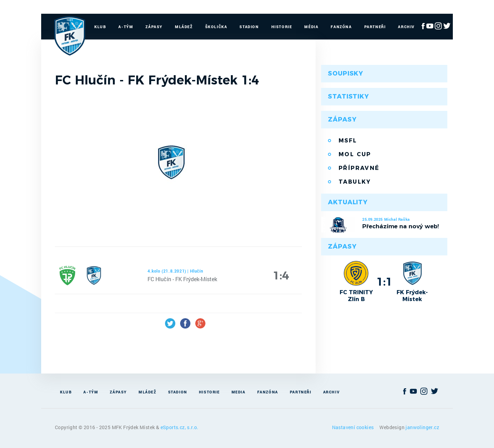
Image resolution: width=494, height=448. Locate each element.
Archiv (406, 27)
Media (239, 392)
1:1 (384, 282)
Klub (100, 27)
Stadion (249, 27)
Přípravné (359, 168)
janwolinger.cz (422, 427)
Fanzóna (341, 27)
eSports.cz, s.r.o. (180, 427)
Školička (216, 27)
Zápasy (154, 27)
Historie (282, 27)
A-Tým (126, 27)
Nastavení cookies (354, 427)
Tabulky (355, 182)
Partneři (375, 27)
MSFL (348, 141)
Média (311, 27)
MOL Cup (355, 154)
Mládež (184, 27)
